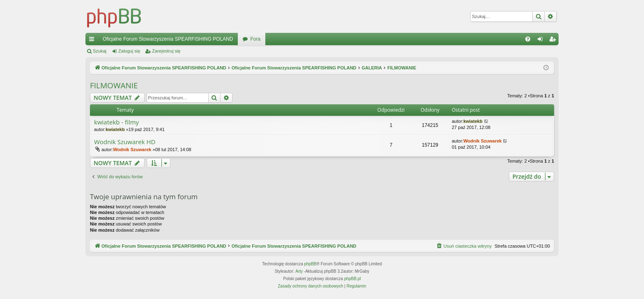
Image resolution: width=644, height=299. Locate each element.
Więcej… (93, 41)
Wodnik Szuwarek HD (125, 142)
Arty (299, 271)
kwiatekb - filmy (116, 122)
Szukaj (100, 51)
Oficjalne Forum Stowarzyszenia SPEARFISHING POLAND (168, 39)
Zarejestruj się (166, 51)
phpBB (310, 264)
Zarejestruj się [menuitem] (554, 41)
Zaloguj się (129, 51)
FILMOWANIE (114, 85)
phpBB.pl (353, 279)
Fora (255, 39)
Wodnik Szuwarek (132, 149)
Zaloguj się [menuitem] (542, 41)
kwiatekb (115, 129)
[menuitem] (528, 39)
